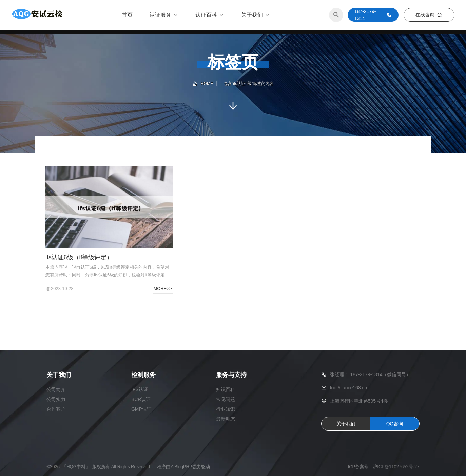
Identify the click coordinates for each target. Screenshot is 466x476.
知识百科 (226, 390)
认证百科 (210, 15)
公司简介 (56, 390)
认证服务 (164, 15)
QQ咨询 (395, 424)
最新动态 (226, 419)
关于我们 (256, 15)
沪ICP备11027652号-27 (396, 467)
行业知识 (226, 409)
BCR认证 (141, 400)
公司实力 (56, 400)
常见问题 (226, 400)
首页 (127, 15)
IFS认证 (140, 390)
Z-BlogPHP (181, 467)
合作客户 (56, 409)
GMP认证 (141, 409)
